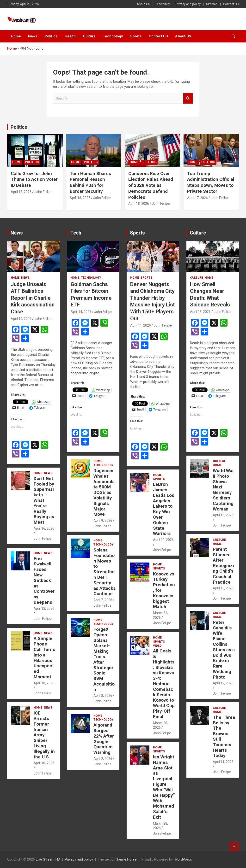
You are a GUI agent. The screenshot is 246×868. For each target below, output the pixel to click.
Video (157, 646)
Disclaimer (163, 4)
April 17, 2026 (197, 198)
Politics (51, 36)
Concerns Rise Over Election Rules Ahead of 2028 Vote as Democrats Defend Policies (151, 185)
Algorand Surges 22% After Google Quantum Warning (104, 739)
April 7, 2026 (103, 600)
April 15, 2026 (223, 588)
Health (70, 36)
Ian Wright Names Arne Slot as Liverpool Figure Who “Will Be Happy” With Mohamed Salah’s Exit (164, 787)
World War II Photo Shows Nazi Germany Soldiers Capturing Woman (223, 490)
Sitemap (212, 4)
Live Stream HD (48, 859)
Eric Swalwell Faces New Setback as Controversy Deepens (44, 580)
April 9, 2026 (103, 521)
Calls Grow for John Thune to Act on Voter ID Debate (34, 179)
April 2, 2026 (103, 759)
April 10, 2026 (44, 683)
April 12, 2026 (223, 683)
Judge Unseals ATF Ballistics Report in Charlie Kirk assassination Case (33, 298)
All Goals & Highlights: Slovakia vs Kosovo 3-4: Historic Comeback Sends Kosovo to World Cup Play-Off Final (164, 684)
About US (143, 4)
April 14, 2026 (81, 312)
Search (188, 98)
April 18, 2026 (21, 192)
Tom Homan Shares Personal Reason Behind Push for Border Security (90, 182)
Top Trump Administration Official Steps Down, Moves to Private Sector (211, 182)
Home (16, 36)
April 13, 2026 (44, 609)
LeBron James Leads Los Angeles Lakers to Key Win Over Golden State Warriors (164, 509)
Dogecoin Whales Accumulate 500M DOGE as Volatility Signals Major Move (104, 492)
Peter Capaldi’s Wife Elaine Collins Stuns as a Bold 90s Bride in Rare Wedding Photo (224, 650)
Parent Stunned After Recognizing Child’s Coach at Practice (223, 566)
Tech (76, 233)
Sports (136, 36)
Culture (89, 36)
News (33, 36)
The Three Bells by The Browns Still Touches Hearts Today (224, 736)
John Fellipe (43, 192)
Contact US (231, 4)
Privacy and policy (188, 4)
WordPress (183, 859)
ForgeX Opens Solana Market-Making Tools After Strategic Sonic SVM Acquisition (104, 659)
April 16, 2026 (44, 528)
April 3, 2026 (103, 696)
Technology (113, 36)
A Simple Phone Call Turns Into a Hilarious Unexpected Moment (44, 658)
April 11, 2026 (141, 325)
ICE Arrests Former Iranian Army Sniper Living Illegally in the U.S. (44, 735)
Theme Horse (126, 859)
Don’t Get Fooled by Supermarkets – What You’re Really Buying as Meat (44, 500)
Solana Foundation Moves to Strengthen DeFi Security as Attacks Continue (105, 572)
